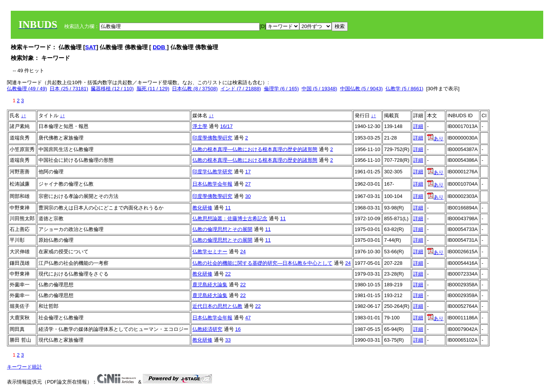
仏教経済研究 (207, 329)
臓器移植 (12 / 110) (112, 89)
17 (248, 172)
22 (228, 274)
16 (238, 329)
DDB (160, 47)
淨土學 (200, 126)
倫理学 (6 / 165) (281, 89)
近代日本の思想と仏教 (217, 306)
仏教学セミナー (210, 252)
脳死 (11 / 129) (153, 89)
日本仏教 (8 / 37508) (195, 89)
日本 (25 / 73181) (69, 89)
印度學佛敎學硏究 (212, 138)
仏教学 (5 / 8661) (404, 89)
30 (248, 196)
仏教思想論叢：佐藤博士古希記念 (230, 218)
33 (228, 340)
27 (248, 184)
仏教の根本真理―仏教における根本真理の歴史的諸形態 (255, 149)
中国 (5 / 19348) (320, 89)
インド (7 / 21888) (241, 89)
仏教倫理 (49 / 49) (27, 89)
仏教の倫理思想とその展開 (222, 229)
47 (248, 318)
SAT (91, 47)
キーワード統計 (24, 367)
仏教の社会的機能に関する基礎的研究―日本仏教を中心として (262, 263)
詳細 (418, 126)
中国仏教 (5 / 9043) (361, 89)
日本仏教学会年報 (212, 184)
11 (228, 208)
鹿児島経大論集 (210, 285)
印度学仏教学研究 (212, 172)
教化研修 (202, 208)
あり (435, 139)
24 (243, 252)
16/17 (226, 126)
